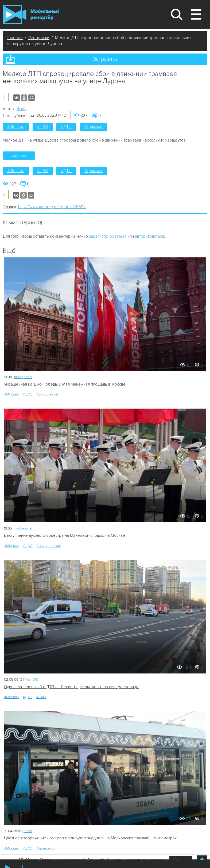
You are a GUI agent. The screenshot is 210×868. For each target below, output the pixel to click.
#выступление (49, 546)
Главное (15, 38)
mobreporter (23, 377)
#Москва (16, 127)
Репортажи (39, 38)
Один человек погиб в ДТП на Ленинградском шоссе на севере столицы (71, 687)
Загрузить (105, 59)
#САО (41, 697)
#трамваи (94, 127)
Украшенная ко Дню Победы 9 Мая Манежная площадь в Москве (65, 384)
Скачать (19, 155)
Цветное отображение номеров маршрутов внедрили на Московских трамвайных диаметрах (90, 838)
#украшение (47, 394)
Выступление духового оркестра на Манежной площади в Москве (65, 535)
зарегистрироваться (108, 236)
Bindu (22, 109)
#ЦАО (43, 127)
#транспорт (46, 848)
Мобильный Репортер (31, 15)
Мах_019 (32, 680)
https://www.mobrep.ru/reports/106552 (52, 207)
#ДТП (66, 127)
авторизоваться (149, 236)
